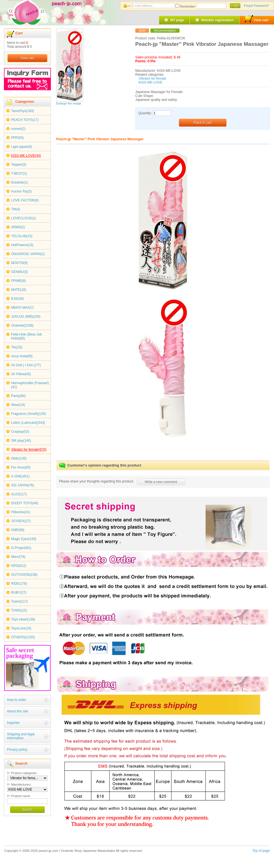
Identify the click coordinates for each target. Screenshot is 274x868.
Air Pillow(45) (21, 374)
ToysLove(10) (21, 628)
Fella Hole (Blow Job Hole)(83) (27, 336)
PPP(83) (17, 138)
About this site (17, 711)
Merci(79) (18, 557)
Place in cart (203, 123)
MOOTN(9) (19, 263)
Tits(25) (17, 347)
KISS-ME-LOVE (151, 82)
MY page (177, 20)
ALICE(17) (19, 494)
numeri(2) (18, 129)
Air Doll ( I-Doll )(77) (26, 365)
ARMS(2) (18, 227)
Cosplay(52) (20, 432)
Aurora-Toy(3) (21, 191)
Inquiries (13, 723)
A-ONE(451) (20, 476)
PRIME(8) (19, 281)
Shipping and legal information (21, 736)
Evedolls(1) (20, 182)
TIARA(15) (19, 610)
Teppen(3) (19, 165)
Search (27, 810)
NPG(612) (19, 566)
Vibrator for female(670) (29, 450)
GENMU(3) (19, 272)
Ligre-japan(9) (22, 147)
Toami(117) (20, 601)
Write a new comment (161, 482)
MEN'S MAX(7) (23, 308)
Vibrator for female (153, 79)
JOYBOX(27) (21, 521)
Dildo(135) (19, 458)
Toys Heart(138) (23, 619)
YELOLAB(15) (22, 236)
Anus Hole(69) (22, 356)
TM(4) (16, 209)
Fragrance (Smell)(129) (29, 414)
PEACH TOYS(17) (25, 120)
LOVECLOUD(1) (24, 218)
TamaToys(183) (23, 111)
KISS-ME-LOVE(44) (26, 156)
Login (235, 6)
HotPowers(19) (22, 245)
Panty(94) (18, 396)
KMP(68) (18, 530)
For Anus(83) (21, 467)
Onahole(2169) (22, 325)
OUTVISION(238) (24, 575)
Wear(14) (18, 405)
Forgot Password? (256, 6)
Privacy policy (17, 750)
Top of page (261, 851)
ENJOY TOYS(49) (25, 503)
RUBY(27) (19, 593)
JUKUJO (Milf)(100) (26, 317)
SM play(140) (21, 441)
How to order (17, 700)
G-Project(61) (21, 548)
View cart (257, 19)
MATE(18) (19, 290)
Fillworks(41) (21, 512)
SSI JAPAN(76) (23, 485)
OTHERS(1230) (23, 637)
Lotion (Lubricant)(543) (28, 423)
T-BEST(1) (19, 173)
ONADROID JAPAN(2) (28, 254)
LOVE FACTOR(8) (25, 200)
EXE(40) (17, 299)
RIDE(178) (19, 584)
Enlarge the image (69, 103)
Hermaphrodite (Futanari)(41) (30, 385)
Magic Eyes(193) (24, 539)
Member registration (217, 20)
